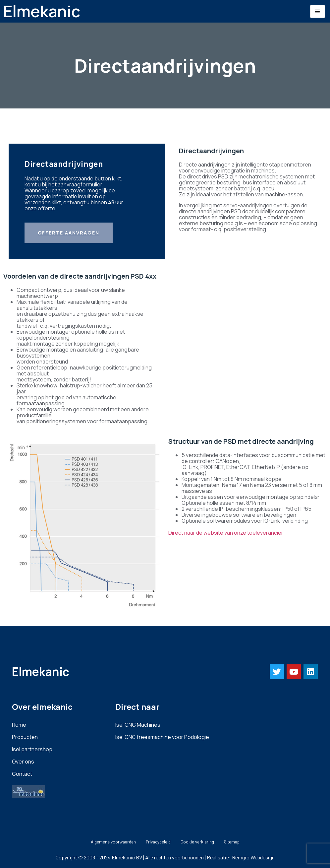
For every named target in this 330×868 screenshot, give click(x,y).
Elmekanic (42, 11)
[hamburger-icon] (318, 11)
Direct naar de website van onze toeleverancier (226, 533)
